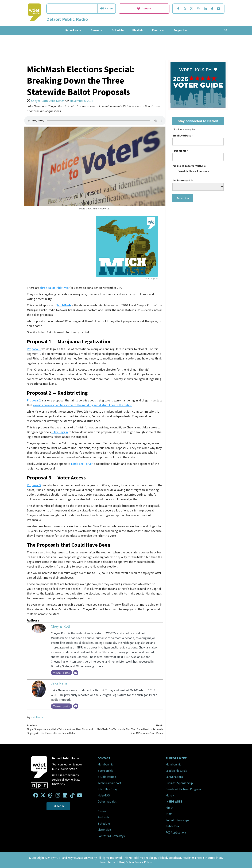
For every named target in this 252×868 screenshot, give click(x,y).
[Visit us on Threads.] (191, 9)
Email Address (183, 136)
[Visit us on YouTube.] (218, 9)
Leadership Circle (176, 771)
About (170, 808)
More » (170, 795)
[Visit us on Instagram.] (198, 9)
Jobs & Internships (177, 820)
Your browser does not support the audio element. (95, 121)
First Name (180, 151)
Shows (97, 30)
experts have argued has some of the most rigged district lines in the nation (83, 405)
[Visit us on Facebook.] (178, 9)
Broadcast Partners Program (183, 789)
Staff (169, 814)
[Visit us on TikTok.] (212, 9)
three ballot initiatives (54, 288)
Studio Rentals (107, 777)
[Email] (76, 673)
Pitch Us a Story (108, 789)
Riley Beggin (60, 432)
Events (159, 30)
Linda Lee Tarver (82, 464)
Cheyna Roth (39, 101)
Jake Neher (57, 101)
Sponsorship (106, 771)
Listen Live (73, 30)
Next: (129, 730)
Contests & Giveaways (111, 836)
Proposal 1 (34, 349)
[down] (80, 30)
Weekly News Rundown (194, 171)
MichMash (38, 717)
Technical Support (109, 783)
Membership (106, 764)
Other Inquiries (107, 801)
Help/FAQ (104, 795)
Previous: (61, 730)
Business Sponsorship (179, 783)
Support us (181, 30)
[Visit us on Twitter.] (185, 9)
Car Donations (174, 777)
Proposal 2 (34, 400)
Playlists (138, 30)
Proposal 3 (34, 485)
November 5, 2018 (82, 101)
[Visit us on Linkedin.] (205, 9)
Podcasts (103, 817)
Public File (172, 826)
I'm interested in (183, 181)
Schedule (118, 30)
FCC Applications (176, 832)
